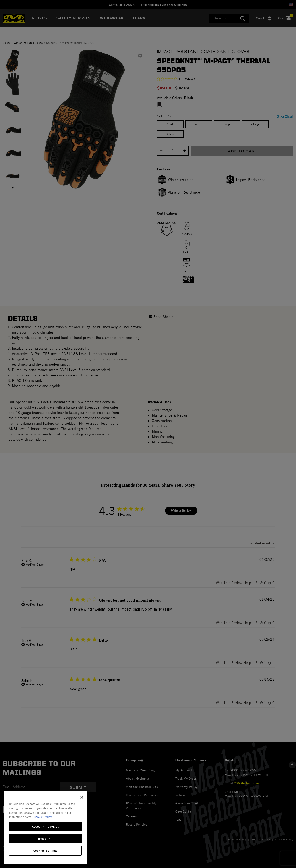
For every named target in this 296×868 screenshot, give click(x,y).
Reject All (45, 839)
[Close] (82, 797)
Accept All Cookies (46, 826)
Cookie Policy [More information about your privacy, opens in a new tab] (43, 817)
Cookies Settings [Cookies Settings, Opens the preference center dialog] (46, 851)
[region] (45, 828)
